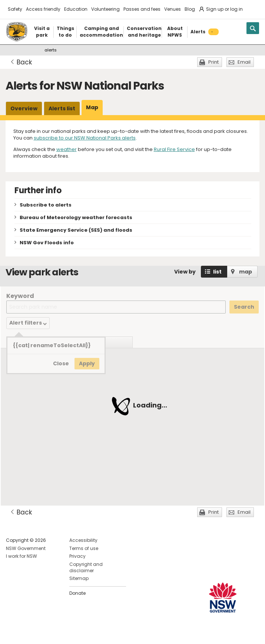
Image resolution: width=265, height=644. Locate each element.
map (246, 272)
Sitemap (79, 578)
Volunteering (105, 9)
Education (76, 9)
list (217, 272)
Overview (24, 108)
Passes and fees (142, 9)
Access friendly (43, 9)
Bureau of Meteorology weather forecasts (76, 217)
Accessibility (83, 540)
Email (244, 62)
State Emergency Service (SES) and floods (76, 230)
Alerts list (62, 108)
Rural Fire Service (174, 149)
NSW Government (26, 548)
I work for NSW (21, 556)
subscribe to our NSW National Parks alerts (85, 138)
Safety (15, 9)
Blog (190, 9)
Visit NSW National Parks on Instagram (29, 632)
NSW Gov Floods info (47, 243)
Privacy (77, 556)
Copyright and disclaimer (86, 567)
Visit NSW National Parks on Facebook (13, 632)
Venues (173, 9)
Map (92, 107)
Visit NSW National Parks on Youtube (45, 632)
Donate (77, 593)
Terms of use (84, 548)
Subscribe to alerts (46, 205)
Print (213, 62)
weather (67, 149)
